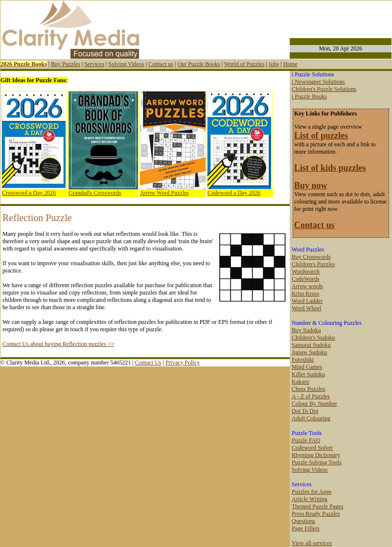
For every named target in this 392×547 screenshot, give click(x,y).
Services (94, 64)
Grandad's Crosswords (95, 193)
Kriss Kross (305, 294)
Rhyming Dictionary (316, 455)
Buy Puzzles (66, 64)
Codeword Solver (312, 448)
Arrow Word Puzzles (164, 193)
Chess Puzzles (308, 389)
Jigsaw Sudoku (309, 352)
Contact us (161, 64)
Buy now (311, 185)
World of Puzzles (244, 64)
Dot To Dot (305, 411)
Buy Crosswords (311, 257)
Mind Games (307, 367)
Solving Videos (126, 64)
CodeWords (305, 279)
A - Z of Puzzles (311, 396)
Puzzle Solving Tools (317, 462)
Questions (303, 521)
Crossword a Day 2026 (29, 193)
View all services (312, 543)
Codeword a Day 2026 (234, 193)
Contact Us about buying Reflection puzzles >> (58, 344)
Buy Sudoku (306, 330)
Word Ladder (307, 301)
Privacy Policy (183, 363)
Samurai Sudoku (311, 345)
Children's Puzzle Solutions (324, 89)
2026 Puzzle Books (24, 64)
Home (290, 64)
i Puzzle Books (309, 96)
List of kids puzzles (330, 168)
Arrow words (307, 286)
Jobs (274, 64)
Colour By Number (314, 404)
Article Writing (310, 499)
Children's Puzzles (313, 264)
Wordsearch (306, 272)
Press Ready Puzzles (316, 514)
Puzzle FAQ (306, 440)
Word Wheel (306, 308)
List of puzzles (321, 136)
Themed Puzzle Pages (317, 506)
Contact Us (148, 363)
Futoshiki (303, 360)
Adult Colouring (311, 418)
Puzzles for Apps (311, 492)
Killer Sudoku (308, 374)
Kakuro (300, 382)
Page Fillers (306, 528)
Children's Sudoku (313, 338)
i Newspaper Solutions (318, 82)
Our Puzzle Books (198, 64)
